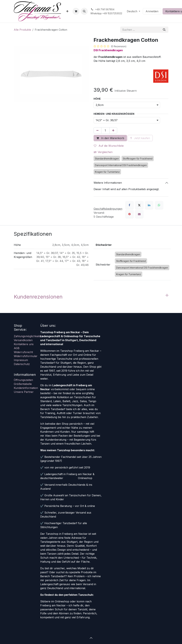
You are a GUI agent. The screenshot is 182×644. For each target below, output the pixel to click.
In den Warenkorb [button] (110, 138)
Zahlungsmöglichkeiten (28, 336)
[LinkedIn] (149, 205)
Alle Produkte (22, 30)
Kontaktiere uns (24, 344)
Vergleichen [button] (103, 152)
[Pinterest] (129, 214)
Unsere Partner (24, 392)
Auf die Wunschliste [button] (109, 146)
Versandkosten (23, 340)
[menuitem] (67, 11)
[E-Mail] (139, 214)
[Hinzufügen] (113, 130)
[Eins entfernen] (97, 130)
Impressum (21, 360)
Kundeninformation (26, 388)
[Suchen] (164, 30)
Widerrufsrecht (23, 352)
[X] (139, 205)
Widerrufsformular (26, 356)
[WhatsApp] (159, 205)
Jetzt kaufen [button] (140, 138)
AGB (17, 348)
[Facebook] (129, 205)
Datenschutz (22, 364)
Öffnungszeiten (23, 380)
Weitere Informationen (108, 183)
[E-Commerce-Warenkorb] (76, 11)
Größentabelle (23, 384)
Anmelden (152, 11)
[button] (84, 11)
